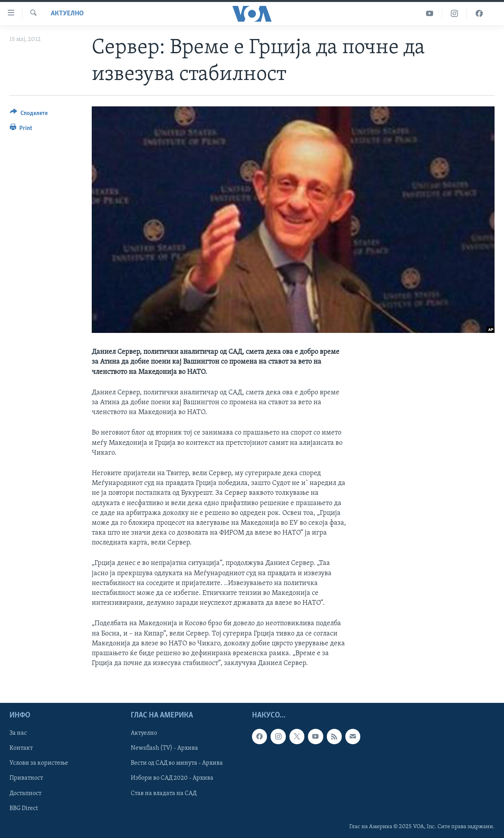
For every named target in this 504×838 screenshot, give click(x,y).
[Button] (29, 114)
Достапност (25, 793)
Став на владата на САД (164, 793)
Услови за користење (39, 764)
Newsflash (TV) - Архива (164, 749)
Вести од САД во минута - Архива (177, 764)
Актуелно (67, 14)
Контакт (21, 749)
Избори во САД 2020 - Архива (172, 779)
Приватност (26, 779)
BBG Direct (24, 808)
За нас (18, 734)
